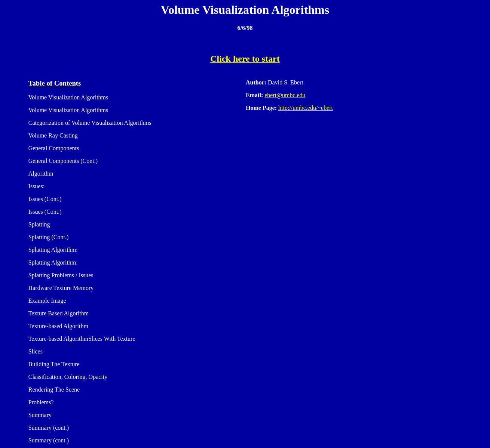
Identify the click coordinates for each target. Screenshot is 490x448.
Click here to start (245, 59)
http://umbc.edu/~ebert (306, 108)
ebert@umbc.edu (285, 95)
